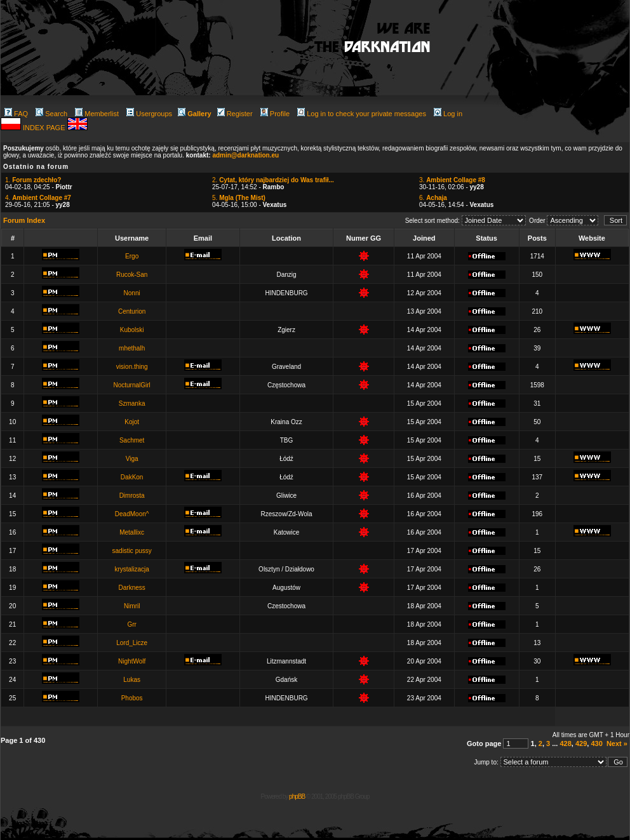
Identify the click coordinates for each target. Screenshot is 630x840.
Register (235, 114)
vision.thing (132, 367)
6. (433, 198)
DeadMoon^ (132, 514)
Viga (132, 459)
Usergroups (149, 114)
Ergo (132, 256)
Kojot (132, 422)
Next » (617, 743)
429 (581, 743)
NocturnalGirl (131, 385)
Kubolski (132, 330)
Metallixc (132, 532)
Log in (448, 114)
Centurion (132, 311)
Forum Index (24, 220)
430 (596, 743)
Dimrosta (132, 496)
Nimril (132, 606)
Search (51, 114)
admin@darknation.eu (245, 155)
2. (273, 180)
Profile (275, 114)
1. (33, 180)
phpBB (297, 797)
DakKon (132, 477)
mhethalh (132, 348)
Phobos (132, 698)
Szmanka (132, 403)
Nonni (132, 293)
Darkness (132, 588)
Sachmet (132, 440)
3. (452, 180)
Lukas (132, 680)
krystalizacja (131, 569)
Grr (131, 624)
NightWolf (132, 661)
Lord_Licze (132, 643)
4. (38, 198)
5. (239, 198)
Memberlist (97, 114)
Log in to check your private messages (362, 114)
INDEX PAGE (45, 128)
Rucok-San (132, 275)
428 (565, 743)
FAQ (16, 114)
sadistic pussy (132, 551)
